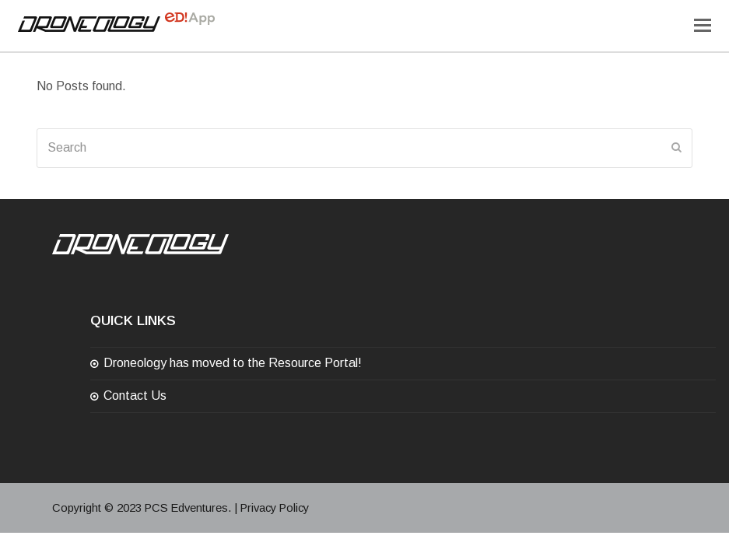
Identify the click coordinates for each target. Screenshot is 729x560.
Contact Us (135, 395)
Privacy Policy (275, 508)
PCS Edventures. (188, 508)
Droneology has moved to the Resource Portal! (233, 363)
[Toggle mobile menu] (703, 26)
